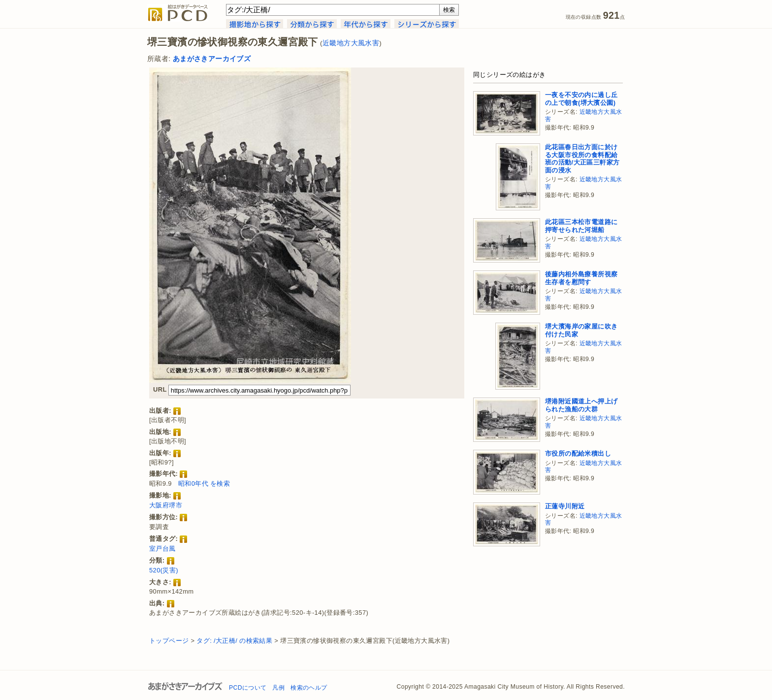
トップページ (169, 641)
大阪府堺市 (166, 505)
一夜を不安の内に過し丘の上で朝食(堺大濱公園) (581, 99)
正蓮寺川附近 (565, 506)
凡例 (278, 688)
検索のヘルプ (309, 688)
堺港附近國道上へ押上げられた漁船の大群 (581, 405)
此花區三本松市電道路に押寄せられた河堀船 (581, 226)
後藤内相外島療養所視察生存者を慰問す (581, 278)
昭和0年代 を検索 (204, 483)
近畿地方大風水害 (351, 43)
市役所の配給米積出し (578, 453)
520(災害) (164, 570)
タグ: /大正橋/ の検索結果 (234, 641)
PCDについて (248, 688)
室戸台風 (162, 549)
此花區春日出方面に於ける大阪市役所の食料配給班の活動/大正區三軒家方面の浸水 (582, 159)
